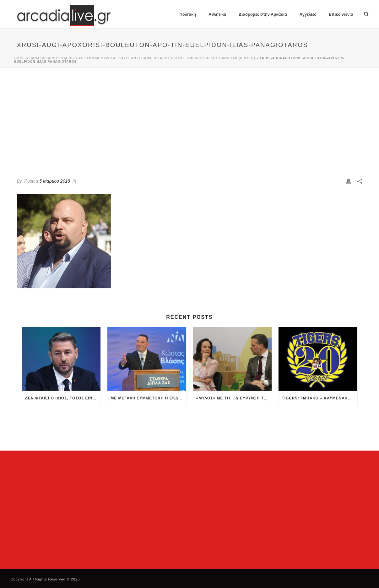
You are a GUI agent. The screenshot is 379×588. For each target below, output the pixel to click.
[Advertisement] (190, 115)
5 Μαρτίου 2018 (55, 181)
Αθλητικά (217, 14)
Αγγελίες (308, 14)
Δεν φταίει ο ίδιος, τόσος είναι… (63, 398)
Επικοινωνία (341, 14)
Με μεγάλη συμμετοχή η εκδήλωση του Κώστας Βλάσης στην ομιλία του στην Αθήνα (148, 398)
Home (20, 58)
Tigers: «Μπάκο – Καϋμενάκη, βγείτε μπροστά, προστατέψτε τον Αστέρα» (319, 398)
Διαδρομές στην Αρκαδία (263, 14)
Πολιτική (188, 14)
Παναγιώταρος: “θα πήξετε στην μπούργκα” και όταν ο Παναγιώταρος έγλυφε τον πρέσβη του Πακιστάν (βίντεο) (142, 58)
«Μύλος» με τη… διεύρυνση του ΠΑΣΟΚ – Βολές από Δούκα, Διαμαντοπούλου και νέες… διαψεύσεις (234, 398)
